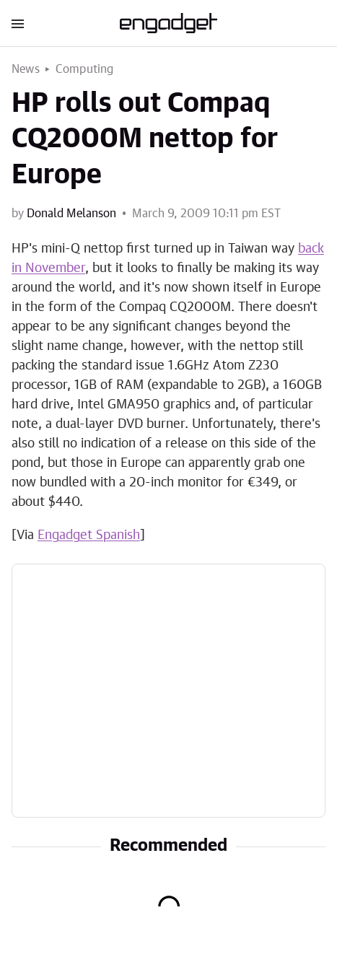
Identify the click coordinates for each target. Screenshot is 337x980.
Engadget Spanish (89, 535)
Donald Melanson (71, 214)
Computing (85, 69)
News (26, 69)
